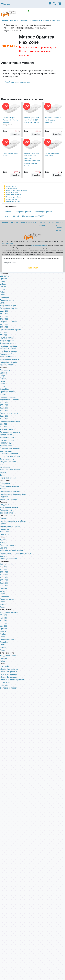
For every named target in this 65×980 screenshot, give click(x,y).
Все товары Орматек (44, 212)
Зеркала (3, 548)
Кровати (23, 222)
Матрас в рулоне (7, 341)
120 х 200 (4, 575)
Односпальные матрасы (10, 330)
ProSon (3, 287)
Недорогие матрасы (9, 362)
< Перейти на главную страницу (17, 82)
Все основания (6, 564)
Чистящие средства (8, 559)
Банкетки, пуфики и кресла (11, 551)
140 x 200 (4, 319)
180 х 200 (4, 405)
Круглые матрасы (8, 338)
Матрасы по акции (8, 306)
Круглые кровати (7, 440)
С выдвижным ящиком (10, 448)
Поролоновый (6, 354)
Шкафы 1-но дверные (9, 669)
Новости (50, 222)
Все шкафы (5, 666)
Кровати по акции (8, 397)
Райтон (3, 292)
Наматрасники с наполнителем (13, 494)
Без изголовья (6, 451)
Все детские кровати (9, 656)
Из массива (5, 467)
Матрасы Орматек (24, 212)
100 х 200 (4, 572)
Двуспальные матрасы (10, 308)
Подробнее (15, 134)
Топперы (4, 489)
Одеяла (3, 524)
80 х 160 (3, 621)
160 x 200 (4, 316)
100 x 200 (4, 327)
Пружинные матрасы (13, 201)
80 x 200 (3, 335)
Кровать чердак (7, 443)
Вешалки (4, 556)
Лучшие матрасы (7, 365)
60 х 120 (3, 615)
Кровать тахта (6, 446)
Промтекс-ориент (7, 300)
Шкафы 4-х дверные (9, 677)
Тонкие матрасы (12, 188)
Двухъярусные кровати (10, 432)
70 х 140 (3, 618)
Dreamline (4, 642)
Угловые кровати (7, 429)
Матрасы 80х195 (12, 216)
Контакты (14, 222)
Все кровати (5, 370)
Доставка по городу (8, 688)
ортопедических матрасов (39, 245)
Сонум (3, 281)
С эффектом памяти (8, 351)
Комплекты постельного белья (13, 521)
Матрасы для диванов (9, 359)
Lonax (2, 289)
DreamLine (4, 297)
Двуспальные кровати (9, 400)
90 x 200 (3, 332)
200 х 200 (4, 586)
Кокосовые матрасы (9, 346)
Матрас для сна (12, 199)
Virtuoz (3, 284)
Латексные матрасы (9, 349)
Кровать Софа (6, 435)
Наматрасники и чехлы (10, 491)
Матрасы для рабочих (14, 197)
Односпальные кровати (10, 421)
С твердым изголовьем (10, 456)
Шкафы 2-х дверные (9, 672)
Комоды (3, 543)
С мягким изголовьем (9, 454)
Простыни (4, 534)
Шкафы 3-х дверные (9, 674)
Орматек (4, 279)
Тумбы (3, 540)
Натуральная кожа (8, 462)
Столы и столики (7, 545)
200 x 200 (4, 311)
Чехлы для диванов (8, 499)
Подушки (4, 497)
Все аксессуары (7, 483)
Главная (4, 222)
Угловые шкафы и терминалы (13, 680)
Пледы (3, 518)
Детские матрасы (7, 357)
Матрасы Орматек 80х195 (33, 216)
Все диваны (5, 505)
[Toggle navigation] (54, 4)
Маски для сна (6, 532)
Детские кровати (7, 459)
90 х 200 (3, 424)
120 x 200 (4, 324)
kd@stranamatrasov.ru (8, 243)
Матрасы (8, 212)
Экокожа (4, 472)
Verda (2, 295)
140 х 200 (4, 411)
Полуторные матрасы (9, 322)
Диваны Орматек (7, 510)
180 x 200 (4, 314)
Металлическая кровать (10, 470)
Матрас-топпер (11, 186)
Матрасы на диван (13, 193)
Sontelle (3, 303)
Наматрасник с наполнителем (16, 190)
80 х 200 (3, 427)
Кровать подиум (7, 437)
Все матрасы (5, 276)
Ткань (2, 475)
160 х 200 (4, 408)
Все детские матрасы (9, 613)
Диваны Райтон (7, 513)
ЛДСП (3, 464)
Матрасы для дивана (9, 508)
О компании (5, 683)
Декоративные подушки (10, 526)
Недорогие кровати (8, 478)
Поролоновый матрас (14, 195)
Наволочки (5, 529)
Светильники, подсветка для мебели (16, 553)
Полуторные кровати (9, 413)
